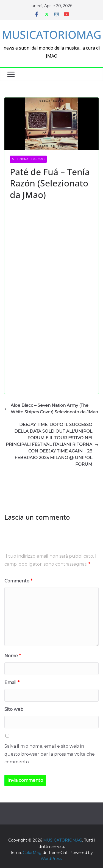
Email (12, 683)
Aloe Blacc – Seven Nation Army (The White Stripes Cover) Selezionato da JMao (51, 409)
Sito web (14, 709)
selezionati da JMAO (28, 159)
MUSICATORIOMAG (52, 35)
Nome (13, 656)
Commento (18, 581)
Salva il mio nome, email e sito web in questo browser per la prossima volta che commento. (50, 754)
